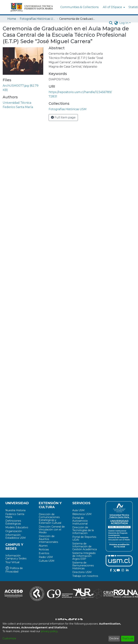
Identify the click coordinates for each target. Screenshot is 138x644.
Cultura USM (47, 561)
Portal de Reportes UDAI (84, 538)
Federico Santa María (15, 516)
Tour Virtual (12, 562)
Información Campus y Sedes (16, 557)
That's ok (128, 638)
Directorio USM (82, 572)
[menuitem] (114, 7)
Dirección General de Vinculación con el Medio (52, 530)
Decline (114, 638)
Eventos (44, 553)
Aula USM (78, 510)
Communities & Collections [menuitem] (79, 7)
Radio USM (46, 557)
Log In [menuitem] (124, 23)
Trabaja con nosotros (85, 576)
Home (12, 19)
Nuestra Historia (15, 510)
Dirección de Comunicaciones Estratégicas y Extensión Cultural (50, 519)
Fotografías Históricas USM (38, 19)
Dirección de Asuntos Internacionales (48, 539)
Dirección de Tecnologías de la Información (83, 530)
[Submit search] (111, 23)
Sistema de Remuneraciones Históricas (83, 565)
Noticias (44, 549)
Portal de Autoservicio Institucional (80, 521)
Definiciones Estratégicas (13, 522)
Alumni (43, 546)
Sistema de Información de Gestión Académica (85, 546)
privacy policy (49, 631)
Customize (9, 638)
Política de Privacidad (14, 570)
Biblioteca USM (82, 514)
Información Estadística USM (16, 536)
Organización (14, 531)
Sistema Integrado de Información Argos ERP (84, 556)
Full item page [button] (63, 117)
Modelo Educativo (17, 527)
